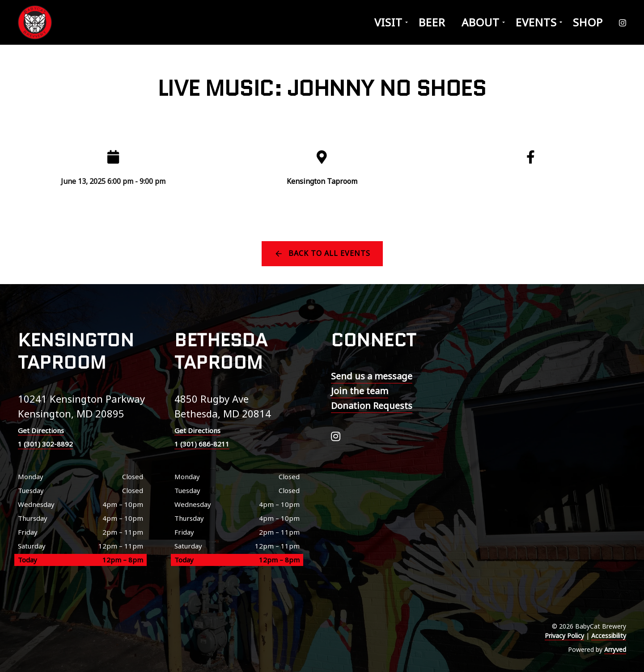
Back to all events (329, 253)
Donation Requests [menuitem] (372, 406)
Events (536, 22)
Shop (588, 22)
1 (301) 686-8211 (202, 444)
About (481, 22)
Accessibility (609, 636)
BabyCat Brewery (36, 22)
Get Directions (41, 430)
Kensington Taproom (322, 181)
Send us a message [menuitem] (372, 376)
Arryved (615, 649)
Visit (388, 22)
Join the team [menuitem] (360, 391)
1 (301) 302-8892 (45, 444)
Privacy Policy (564, 636)
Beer (432, 22)
